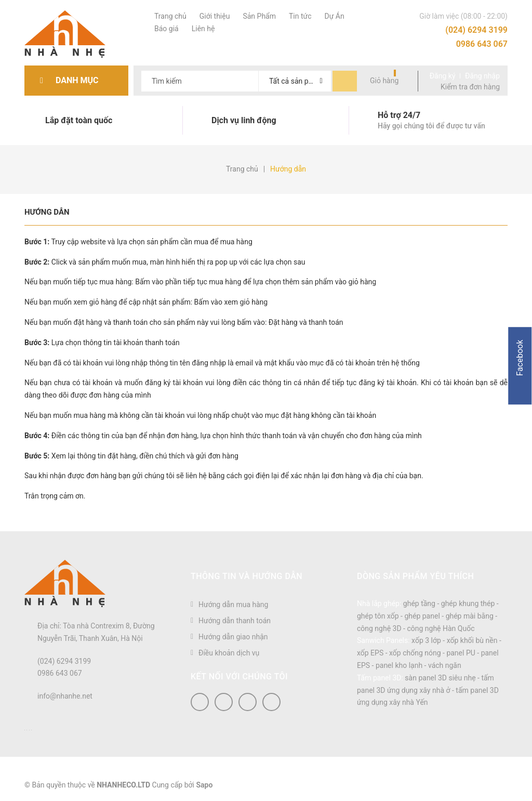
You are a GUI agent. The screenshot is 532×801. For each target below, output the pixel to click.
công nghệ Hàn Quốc (441, 628)
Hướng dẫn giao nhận (233, 637)
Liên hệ (202, 29)
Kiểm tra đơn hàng (470, 87)
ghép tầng (419, 603)
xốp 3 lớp (426, 640)
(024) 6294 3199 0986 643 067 (476, 37)
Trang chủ (169, 16)
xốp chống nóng (415, 653)
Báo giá (165, 29)
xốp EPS (370, 653)
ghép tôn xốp (378, 616)
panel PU (461, 653)
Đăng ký (443, 76)
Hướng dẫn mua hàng (233, 605)
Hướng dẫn (47, 212)
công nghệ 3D (379, 628)
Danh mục (80, 80)
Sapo (204, 785)
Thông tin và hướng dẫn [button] (247, 576)
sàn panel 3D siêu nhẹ (440, 678)
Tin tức (299, 16)
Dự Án (333, 16)
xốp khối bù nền (472, 640)
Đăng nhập (482, 76)
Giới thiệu (214, 16)
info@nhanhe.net (65, 696)
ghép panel (422, 616)
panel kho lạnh (399, 665)
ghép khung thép (468, 603)
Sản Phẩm (258, 16)
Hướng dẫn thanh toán (235, 621)
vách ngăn (445, 665)
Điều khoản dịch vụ (229, 653)
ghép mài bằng (470, 616)
